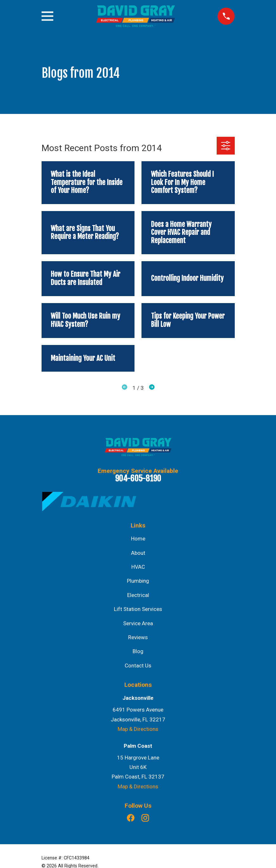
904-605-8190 (138, 478)
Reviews (138, 637)
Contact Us (138, 666)
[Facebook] (131, 818)
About (138, 553)
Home (138, 539)
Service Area (138, 623)
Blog (138, 651)
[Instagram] (145, 818)
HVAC (138, 567)
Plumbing (138, 581)
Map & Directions (138, 729)
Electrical (138, 595)
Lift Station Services (138, 609)
